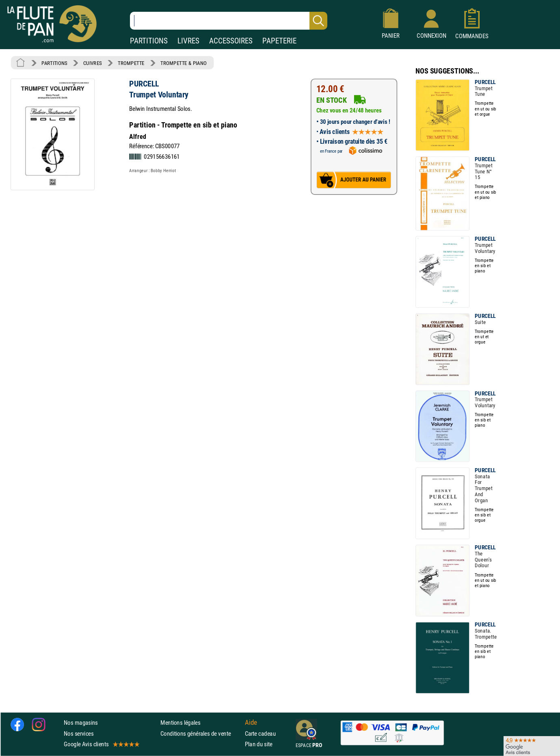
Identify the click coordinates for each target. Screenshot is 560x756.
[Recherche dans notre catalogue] (229, 21)
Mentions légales (180, 723)
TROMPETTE (131, 63)
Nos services (79, 733)
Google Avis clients (101, 744)
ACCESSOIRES (231, 41)
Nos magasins (81, 723)
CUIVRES (93, 63)
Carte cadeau (260, 733)
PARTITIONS (149, 41)
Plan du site (259, 744)
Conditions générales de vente (201, 733)
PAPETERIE (279, 41)
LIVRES (188, 41)
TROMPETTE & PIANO (184, 63)
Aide (251, 723)
